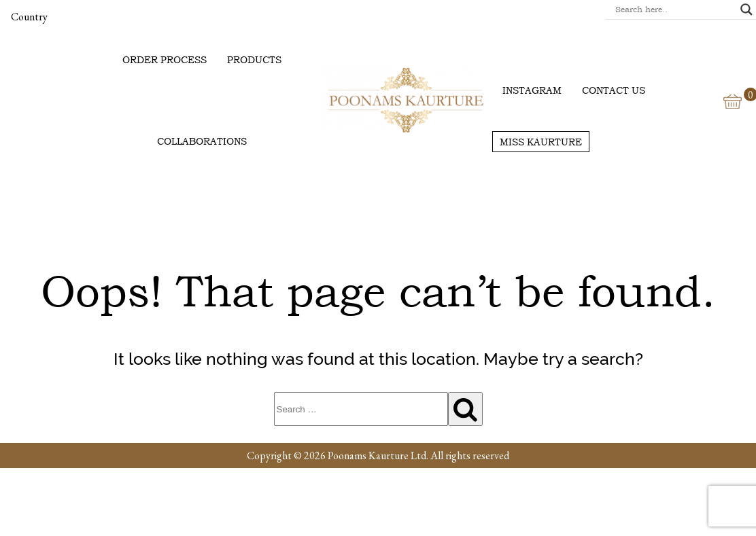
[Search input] (674, 10)
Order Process (165, 59)
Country (29, 17)
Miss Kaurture (541, 142)
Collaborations (202, 141)
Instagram (532, 90)
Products (254, 59)
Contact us (614, 90)
